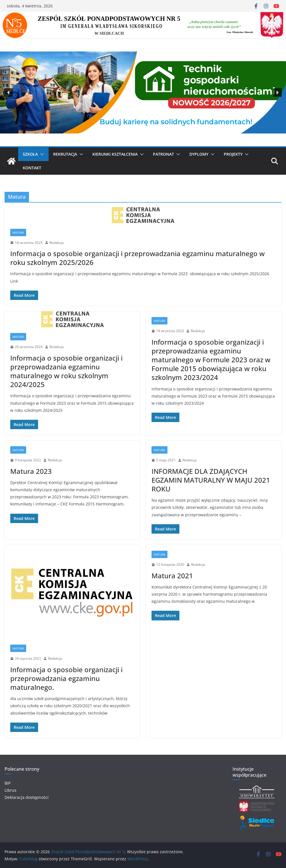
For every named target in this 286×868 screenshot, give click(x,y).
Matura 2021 (172, 576)
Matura (18, 233)
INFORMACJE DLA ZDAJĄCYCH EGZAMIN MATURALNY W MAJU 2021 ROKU (211, 480)
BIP (8, 783)
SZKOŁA (30, 154)
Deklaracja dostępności (27, 797)
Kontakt (32, 168)
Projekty (233, 154)
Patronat (163, 154)
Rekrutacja (65, 154)
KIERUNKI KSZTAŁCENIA (115, 154)
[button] (9, 92)
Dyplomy (199, 154)
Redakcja (57, 243)
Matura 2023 (31, 471)
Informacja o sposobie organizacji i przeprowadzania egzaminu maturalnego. (66, 678)
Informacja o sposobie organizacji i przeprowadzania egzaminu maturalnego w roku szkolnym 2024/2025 (66, 371)
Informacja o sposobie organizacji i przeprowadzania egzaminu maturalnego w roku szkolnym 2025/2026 (137, 258)
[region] (143, 93)
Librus (11, 790)
